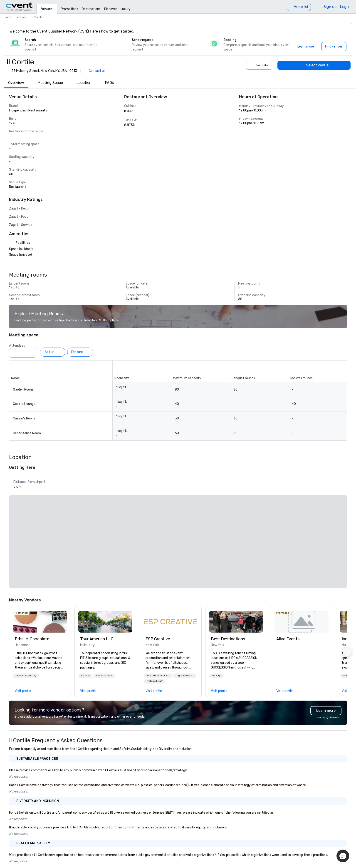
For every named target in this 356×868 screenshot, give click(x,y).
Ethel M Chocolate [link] (32, 639)
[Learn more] (306, 47)
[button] (26, 676)
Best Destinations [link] (228, 639)
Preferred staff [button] (104, 676)
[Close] (342, 31)
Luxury (126, 9)
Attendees (17, 346)
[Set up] (53, 352)
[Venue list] (299, 7)
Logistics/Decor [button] (185, 676)
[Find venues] (334, 47)
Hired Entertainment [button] (158, 676)
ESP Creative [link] (158, 639)
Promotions (69, 9)
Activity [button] (85, 676)
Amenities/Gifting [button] (26, 676)
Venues (47, 9)
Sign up (330, 7)
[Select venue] (314, 65)
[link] (40, 622)
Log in (345, 7)
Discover (111, 9)
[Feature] (80, 352)
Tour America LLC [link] (97, 639)
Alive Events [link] (288, 639)
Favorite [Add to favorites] (259, 65)
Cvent (7, 17)
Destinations (91, 9)
